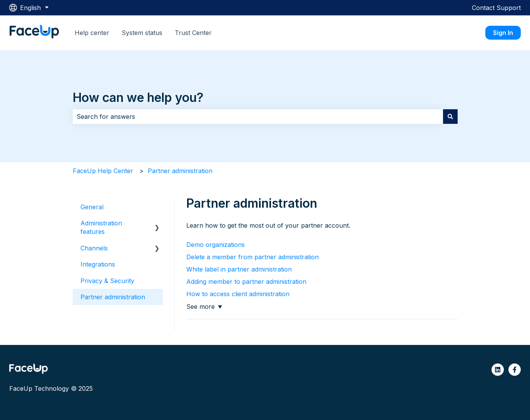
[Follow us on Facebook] (515, 370)
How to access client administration (238, 294)
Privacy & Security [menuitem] (107, 281)
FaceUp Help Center (103, 171)
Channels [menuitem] (94, 248)
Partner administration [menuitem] (113, 297)
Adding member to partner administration (246, 282)
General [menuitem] (92, 207)
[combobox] (258, 117)
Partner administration (180, 171)
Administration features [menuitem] (101, 227)
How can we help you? (138, 97)
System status (142, 33)
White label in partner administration (239, 269)
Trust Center (193, 33)
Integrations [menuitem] (98, 264)
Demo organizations (216, 245)
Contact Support (496, 8)
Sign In (503, 33)
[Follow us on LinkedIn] (498, 370)
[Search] (450, 117)
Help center (92, 33)
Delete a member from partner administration (252, 257)
